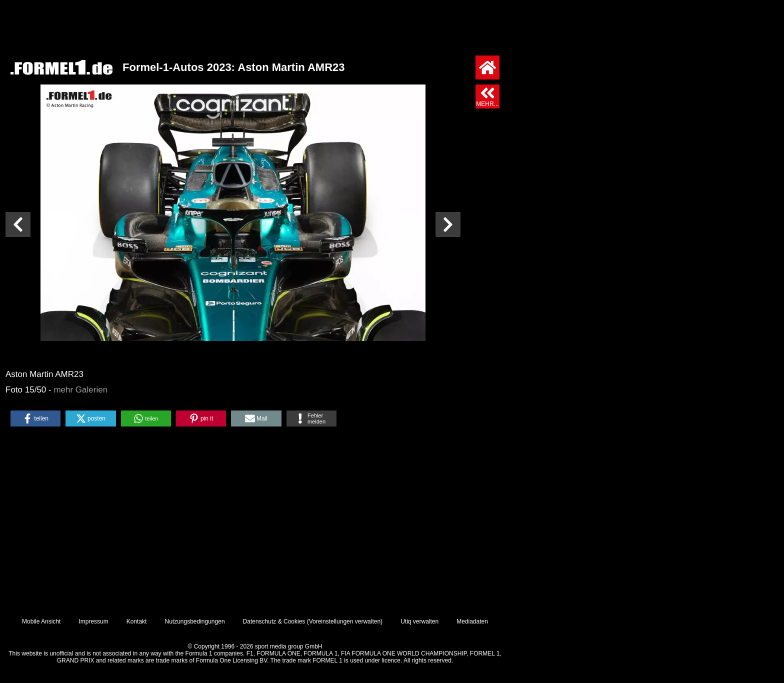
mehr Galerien (80, 390)
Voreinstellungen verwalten (345, 621)
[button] (35, 418)
